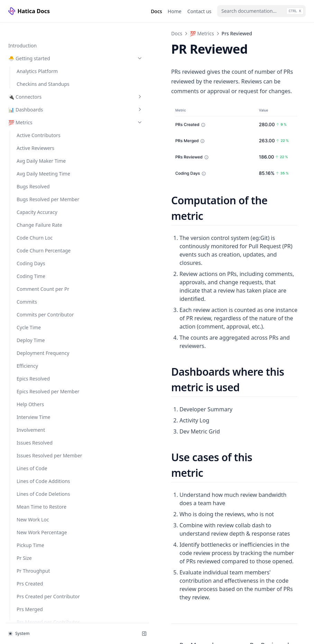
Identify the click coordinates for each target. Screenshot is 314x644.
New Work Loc (33, 82)
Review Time (31, 283)
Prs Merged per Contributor (34, 196)
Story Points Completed (43, 309)
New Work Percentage (42, 95)
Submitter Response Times (40, 346)
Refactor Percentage (40, 271)
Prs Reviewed (32, 212)
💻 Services (43, 513)
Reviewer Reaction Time (44, 296)
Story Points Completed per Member (43, 325)
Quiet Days (29, 245)
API (12, 574)
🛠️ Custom (21, 525)
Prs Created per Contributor (34, 163)
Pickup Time (30, 108)
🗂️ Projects (21, 500)
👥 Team (43, 461)
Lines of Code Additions (43, 44)
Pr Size (24, 121)
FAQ (13, 561)
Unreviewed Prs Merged (44, 362)
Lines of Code (32, 31)
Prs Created (30, 146)
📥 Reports (43, 400)
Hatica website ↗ (31, 612)
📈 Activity (43, 487)
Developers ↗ (31, 586)
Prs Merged (30, 179)
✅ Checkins (43, 388)
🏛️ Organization (43, 449)
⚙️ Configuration (43, 413)
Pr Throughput (33, 133)
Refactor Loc (31, 258)
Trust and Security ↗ (32, 599)
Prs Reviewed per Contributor (36, 229)
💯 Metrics (136, 33)
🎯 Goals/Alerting (43, 375)
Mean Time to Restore (41, 69)
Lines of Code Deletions (43, 57)
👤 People (20, 474)
